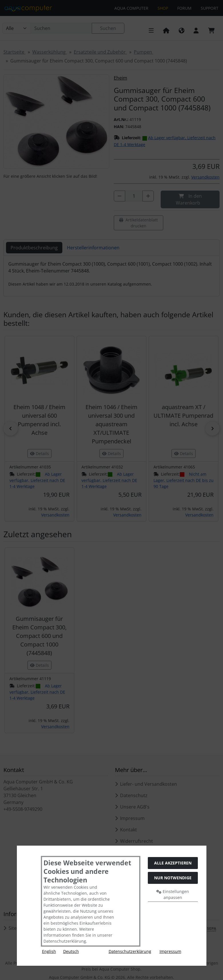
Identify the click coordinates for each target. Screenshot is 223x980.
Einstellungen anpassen (173, 894)
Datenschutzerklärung (130, 951)
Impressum (170, 951)
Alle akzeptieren (173, 863)
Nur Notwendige (173, 878)
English (49, 951)
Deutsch (71, 951)
